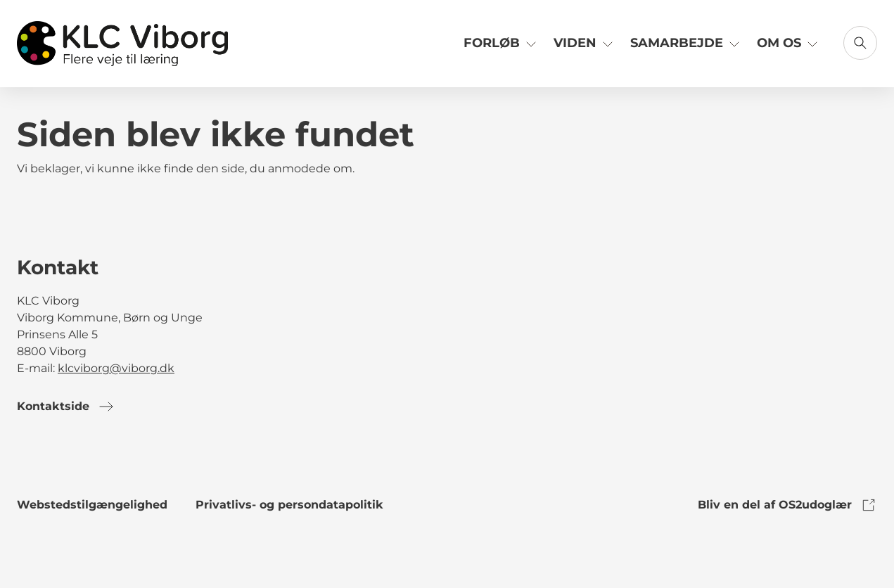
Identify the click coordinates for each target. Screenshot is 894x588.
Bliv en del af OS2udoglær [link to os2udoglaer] (787, 505)
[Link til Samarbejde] (687, 48)
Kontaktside (66, 407)
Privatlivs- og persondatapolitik (289, 505)
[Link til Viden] (585, 48)
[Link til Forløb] (502, 48)
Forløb (502, 43)
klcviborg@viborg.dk (116, 368)
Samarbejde (687, 43)
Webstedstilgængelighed (92, 505)
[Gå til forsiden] (122, 44)
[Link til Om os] (789, 48)
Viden (585, 43)
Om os (789, 43)
